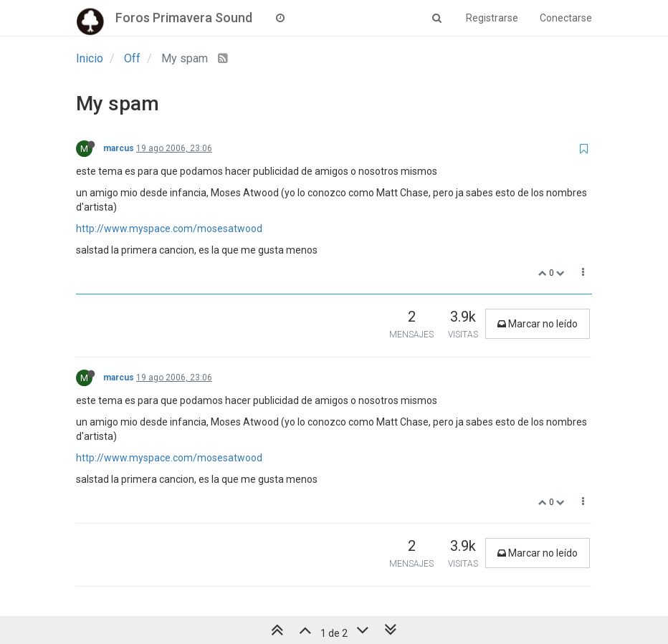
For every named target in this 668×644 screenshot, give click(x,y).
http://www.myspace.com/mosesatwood (169, 229)
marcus (119, 148)
